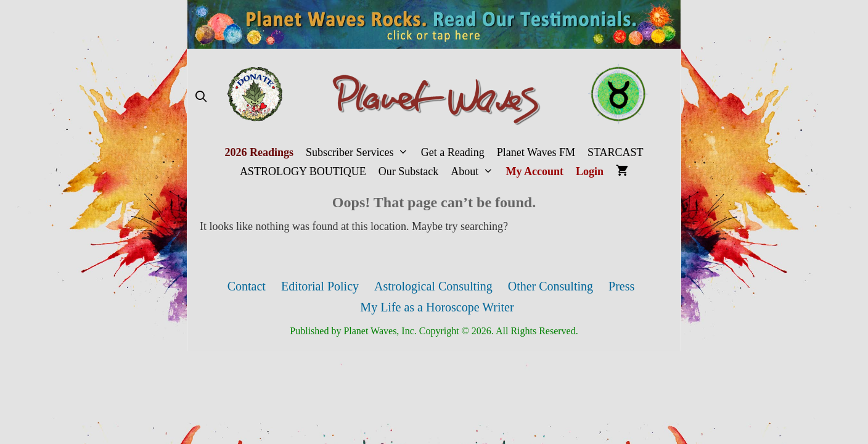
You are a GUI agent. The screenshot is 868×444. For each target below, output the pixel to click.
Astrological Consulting (433, 286)
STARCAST (616, 152)
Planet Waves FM (536, 152)
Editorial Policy (320, 286)
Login (590, 171)
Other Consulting (551, 286)
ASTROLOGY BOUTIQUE (303, 171)
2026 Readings (259, 152)
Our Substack (409, 171)
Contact (247, 286)
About (475, 172)
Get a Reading (453, 152)
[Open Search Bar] (201, 97)
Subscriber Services (360, 153)
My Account (535, 171)
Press (621, 286)
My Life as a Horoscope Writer (437, 307)
